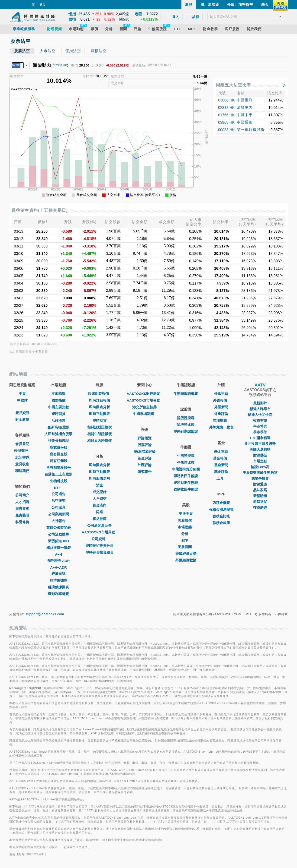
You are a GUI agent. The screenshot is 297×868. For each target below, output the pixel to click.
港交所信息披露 (144, 407)
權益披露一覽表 (59, 548)
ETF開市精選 (260, 438)
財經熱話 (260, 455)
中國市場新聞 (145, 414)
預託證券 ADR (59, 561)
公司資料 (100, 539)
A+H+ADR (58, 567)
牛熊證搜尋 (186, 456)
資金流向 (100, 505)
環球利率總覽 (58, 594)
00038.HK (226, 130)
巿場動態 (221, 420)
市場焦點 (260, 461)
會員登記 (22, 444)
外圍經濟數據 (186, 560)
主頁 (22, 394)
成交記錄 (100, 492)
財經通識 (260, 484)
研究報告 (145, 472)
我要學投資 (260, 478)
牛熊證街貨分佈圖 (186, 469)
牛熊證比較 (186, 462)
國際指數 (58, 400)
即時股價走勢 (100, 478)
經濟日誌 (58, 574)
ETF (58, 488)
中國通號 (245, 122)
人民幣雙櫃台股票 (58, 434)
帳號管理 (22, 451)
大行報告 (58, 521)
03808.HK (226, 100)
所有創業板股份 (59, 467)
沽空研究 (58, 501)
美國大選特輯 (260, 449)
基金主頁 (221, 451)
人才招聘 (22, 502)
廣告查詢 (22, 508)
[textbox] (246, 17)
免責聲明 (22, 515)
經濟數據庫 (59, 580)
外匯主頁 (221, 394)
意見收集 (22, 464)
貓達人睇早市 (260, 409)
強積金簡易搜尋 (221, 509)
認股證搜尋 (186, 418)
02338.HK (60, 65)
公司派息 (58, 507)
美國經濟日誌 (186, 553)
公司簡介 (22, 495)
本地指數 (58, 394)
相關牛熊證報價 (99, 434)
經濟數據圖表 (58, 587)
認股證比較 (186, 425)
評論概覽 (145, 438)
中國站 (22, 400)
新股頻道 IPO (58, 541)
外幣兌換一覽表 (221, 427)
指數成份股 (59, 447)
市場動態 (186, 527)
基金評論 (145, 458)
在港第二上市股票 (58, 474)
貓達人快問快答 (260, 415)
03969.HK (226, 122)
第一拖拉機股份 (251, 130)
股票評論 (145, 445)
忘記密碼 (22, 457)
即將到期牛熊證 (186, 483)
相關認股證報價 (99, 427)
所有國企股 (59, 454)
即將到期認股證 (186, 431)
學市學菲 (260, 432)
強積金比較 (221, 516)
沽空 (100, 485)
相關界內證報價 (99, 441)
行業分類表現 (58, 441)
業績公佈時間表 (59, 527)
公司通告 (58, 494)
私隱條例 (22, 522)
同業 (100, 512)
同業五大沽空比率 (233, 85)
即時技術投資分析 (100, 546)
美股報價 (186, 520)
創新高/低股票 (58, 427)
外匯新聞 (221, 407)
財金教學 (22, 420)
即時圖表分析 (100, 407)
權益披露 (100, 519)
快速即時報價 (100, 394)
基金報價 (221, 458)
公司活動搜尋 (58, 534)
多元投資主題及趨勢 (260, 444)
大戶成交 (100, 499)
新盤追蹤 (260, 502)
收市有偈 (260, 420)
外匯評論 (145, 465)
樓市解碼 (260, 507)
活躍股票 (58, 420)
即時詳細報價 (100, 400)
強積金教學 (221, 523)
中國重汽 (245, 100)
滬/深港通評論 (145, 451)
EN (43, 5)
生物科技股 (59, 481)
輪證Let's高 (260, 467)
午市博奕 (260, 426)
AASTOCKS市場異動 (100, 532)
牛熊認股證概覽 (186, 394)
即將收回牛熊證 (186, 476)
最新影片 (260, 403)
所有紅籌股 (59, 461)
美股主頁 (186, 514)
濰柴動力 (245, 107)
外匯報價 (221, 400)
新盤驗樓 (260, 496)
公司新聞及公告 (99, 525)
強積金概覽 (221, 503)
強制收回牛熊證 (186, 489)
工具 (221, 478)
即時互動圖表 (100, 414)
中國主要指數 (58, 407)
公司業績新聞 (58, 514)
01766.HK (226, 115)
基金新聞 (221, 465)
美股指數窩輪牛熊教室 (260, 473)
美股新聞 (186, 547)
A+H (58, 554)
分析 (186, 534)
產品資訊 (22, 413)
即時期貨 (58, 414)
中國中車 (245, 115)
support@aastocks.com (45, 614)
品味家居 (260, 490)
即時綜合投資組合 (100, 552)
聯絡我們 (22, 471)
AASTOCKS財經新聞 (145, 394)
